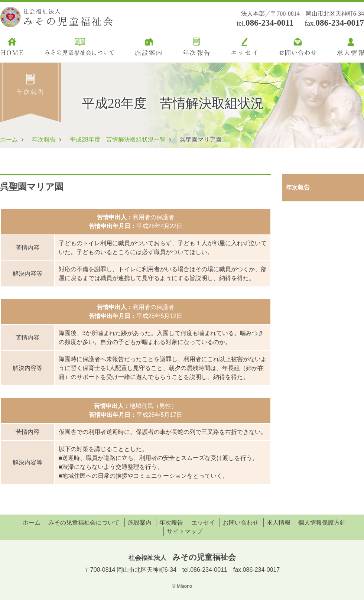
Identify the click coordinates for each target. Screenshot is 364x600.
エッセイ (203, 523)
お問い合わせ (241, 523)
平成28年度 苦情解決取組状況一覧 (118, 140)
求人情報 (279, 523)
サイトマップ (185, 531)
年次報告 (44, 140)
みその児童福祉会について (84, 523)
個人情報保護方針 (322, 523)
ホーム (9, 140)
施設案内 (140, 523)
